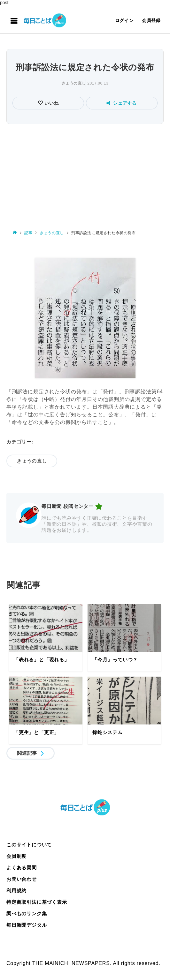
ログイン (124, 20)
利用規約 (16, 891)
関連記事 (27, 753)
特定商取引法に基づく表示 (37, 902)
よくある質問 (22, 868)
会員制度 (16, 856)
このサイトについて (29, 845)
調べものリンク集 (27, 913)
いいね (51, 103)
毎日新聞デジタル (27, 925)
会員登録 (151, 20)
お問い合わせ (22, 879)
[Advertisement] (85, 174)
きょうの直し (74, 83)
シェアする (122, 103)
